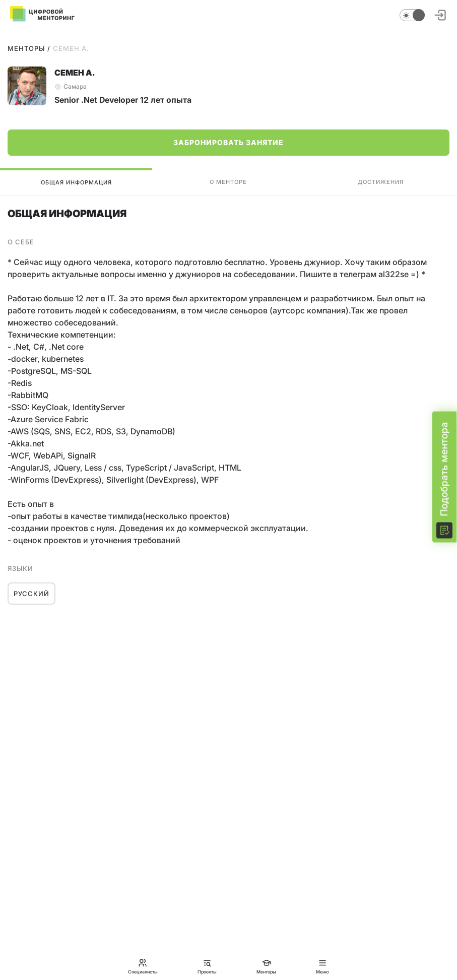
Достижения (381, 182)
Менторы (26, 48)
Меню (322, 966)
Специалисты (143, 966)
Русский (31, 594)
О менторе (228, 182)
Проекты (207, 966)
